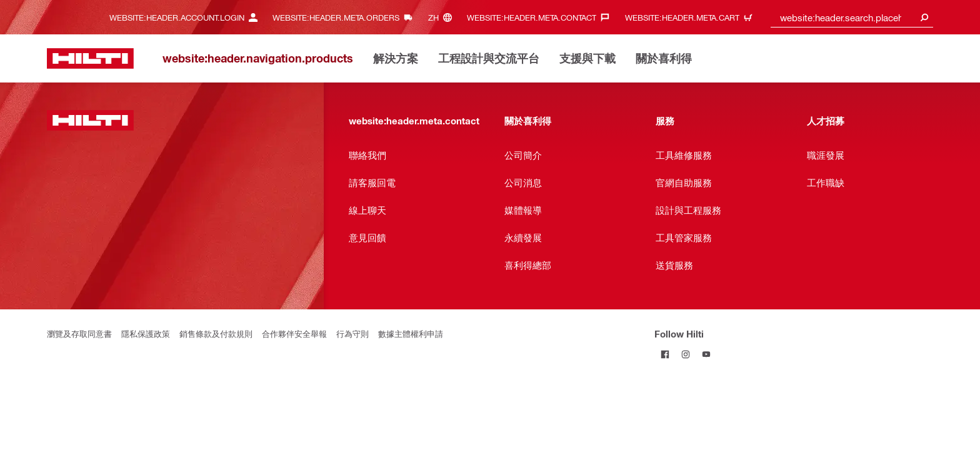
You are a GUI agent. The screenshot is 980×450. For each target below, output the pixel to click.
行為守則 (352, 333)
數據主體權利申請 (411, 333)
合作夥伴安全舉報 (294, 333)
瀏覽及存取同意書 (79, 333)
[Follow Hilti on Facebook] (665, 354)
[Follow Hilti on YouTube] (706, 354)
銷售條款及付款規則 (216, 333)
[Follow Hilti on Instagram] (685, 354)
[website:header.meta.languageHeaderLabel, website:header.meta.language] (443, 17)
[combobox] (852, 17)
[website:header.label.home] (90, 58)
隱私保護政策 (146, 333)
